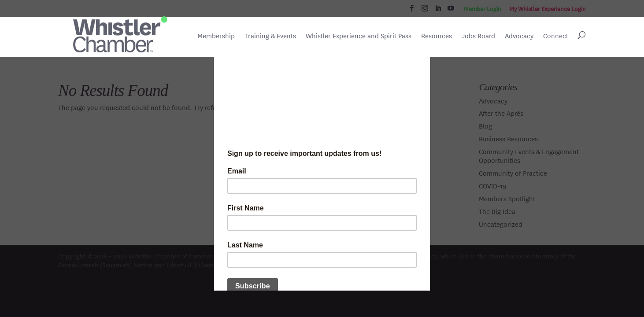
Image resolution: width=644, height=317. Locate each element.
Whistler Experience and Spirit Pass (359, 36)
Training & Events (270, 36)
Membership (216, 36)
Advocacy (519, 36)
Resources (437, 36)
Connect (556, 36)
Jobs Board (478, 37)
